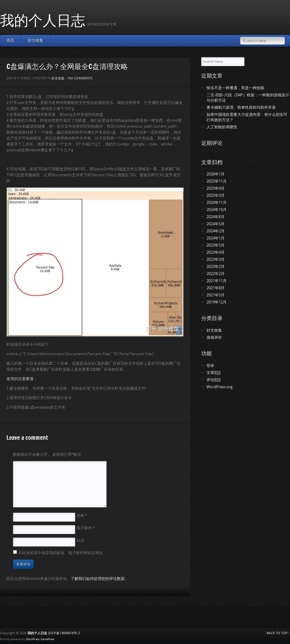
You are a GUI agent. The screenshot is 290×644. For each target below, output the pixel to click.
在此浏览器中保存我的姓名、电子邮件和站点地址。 (63, 553)
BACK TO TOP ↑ (278, 633)
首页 (10, 40)
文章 (214, 373)
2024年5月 (216, 224)
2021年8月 (216, 288)
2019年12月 (217, 302)
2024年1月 (216, 238)
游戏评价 (214, 337)
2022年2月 (216, 274)
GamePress (47, 639)
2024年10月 (217, 210)
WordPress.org (220, 387)
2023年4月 (216, 252)
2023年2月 (216, 267)
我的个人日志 (43, 20)
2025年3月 (216, 195)
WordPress (33, 639)
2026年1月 (216, 174)
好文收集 (36, 40)
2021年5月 (216, 295)
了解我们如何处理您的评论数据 (98, 579)
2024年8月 (216, 217)
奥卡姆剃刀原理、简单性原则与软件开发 (241, 107)
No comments (80, 78)
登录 (210, 366)
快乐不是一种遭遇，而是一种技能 (235, 88)
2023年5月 (216, 245)
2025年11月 (217, 181)
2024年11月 (217, 203)
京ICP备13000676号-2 (64, 633)
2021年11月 (217, 281)
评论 (214, 380)
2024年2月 (216, 231)
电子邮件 (86, 528)
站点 (80, 540)
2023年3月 (216, 259)
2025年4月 (216, 188)
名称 (82, 516)
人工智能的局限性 (222, 127)
